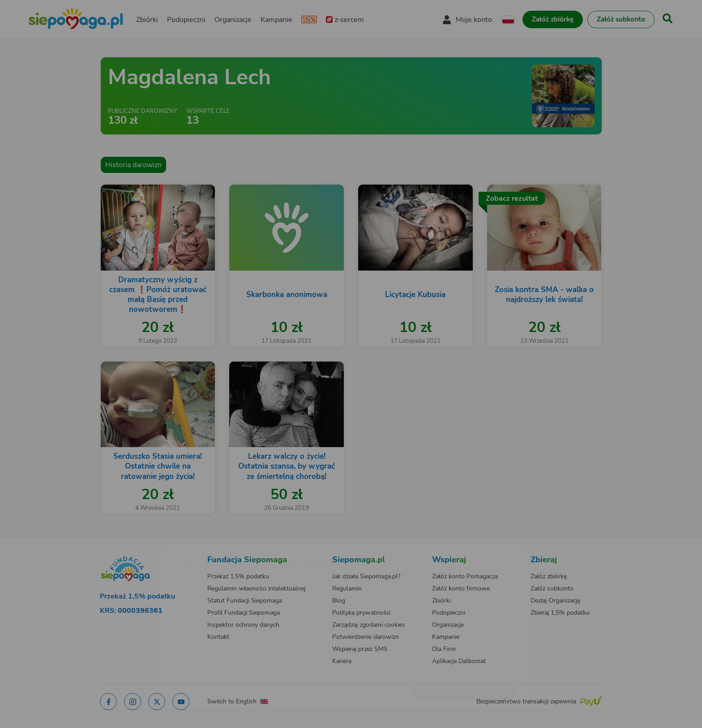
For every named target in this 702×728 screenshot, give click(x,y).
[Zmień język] (154, 551)
